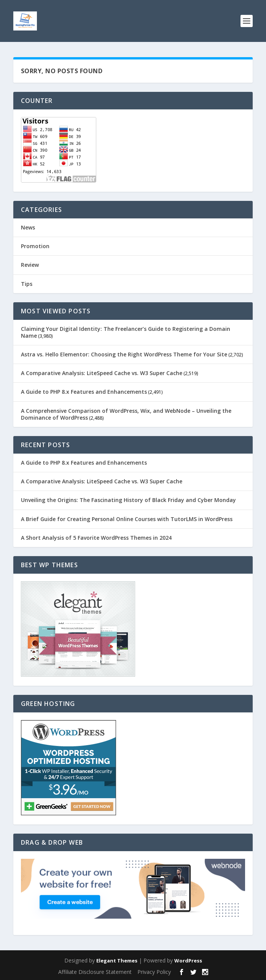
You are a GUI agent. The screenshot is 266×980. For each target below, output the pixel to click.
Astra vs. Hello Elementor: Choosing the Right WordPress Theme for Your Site (124, 354)
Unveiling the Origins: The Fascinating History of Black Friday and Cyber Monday (128, 500)
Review (30, 265)
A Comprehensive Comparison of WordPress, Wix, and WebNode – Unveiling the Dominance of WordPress (126, 414)
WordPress (188, 961)
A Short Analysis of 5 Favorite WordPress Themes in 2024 (96, 538)
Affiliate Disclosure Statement (95, 972)
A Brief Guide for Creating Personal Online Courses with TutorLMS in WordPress (127, 519)
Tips (27, 284)
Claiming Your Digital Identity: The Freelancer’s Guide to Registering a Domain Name (126, 332)
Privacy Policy (154, 972)
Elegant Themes (117, 961)
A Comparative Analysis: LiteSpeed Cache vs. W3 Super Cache (102, 373)
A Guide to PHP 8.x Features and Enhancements (84, 392)
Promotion (35, 246)
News (28, 227)
